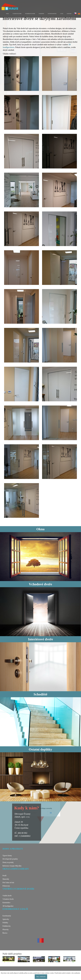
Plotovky (6, 929)
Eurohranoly (7, 916)
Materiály (6, 879)
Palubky (5, 923)
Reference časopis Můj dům (12, 866)
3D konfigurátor (8, 906)
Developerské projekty (10, 859)
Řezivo (5, 933)
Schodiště (41, 14)
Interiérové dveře (30, 14)
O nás (62, 14)
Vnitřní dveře (7, 896)
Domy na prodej (8, 862)
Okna (8, 14)
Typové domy (7, 856)
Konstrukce (6, 903)
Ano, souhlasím (41, 977)
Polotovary (6, 886)
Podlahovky (7, 926)
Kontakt (69, 14)
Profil (4, 876)
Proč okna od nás (8, 883)
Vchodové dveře (17, 14)
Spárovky (6, 919)
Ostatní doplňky (52, 14)
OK (51, 813)
